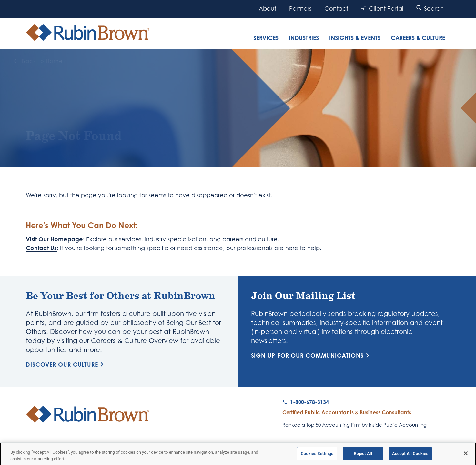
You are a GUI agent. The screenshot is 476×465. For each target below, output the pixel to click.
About (268, 9)
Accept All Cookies (410, 455)
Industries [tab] (304, 38)
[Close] (466, 455)
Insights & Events (355, 38)
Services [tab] (266, 38)
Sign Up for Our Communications (311, 355)
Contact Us (41, 248)
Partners (300, 9)
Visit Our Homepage (54, 239)
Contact (336, 9)
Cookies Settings (317, 455)
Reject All (363, 455)
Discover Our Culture (66, 364)
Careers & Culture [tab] (418, 38)
